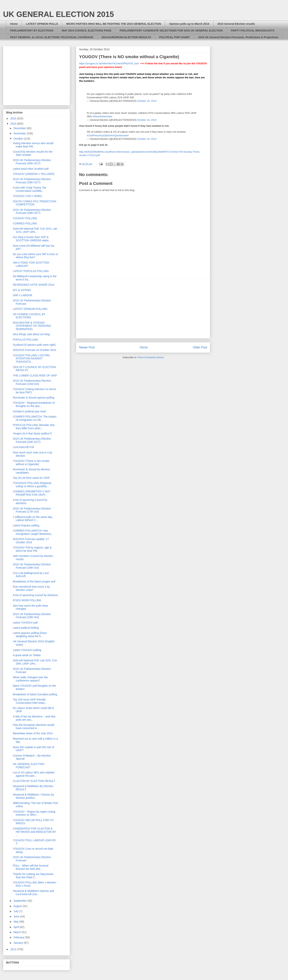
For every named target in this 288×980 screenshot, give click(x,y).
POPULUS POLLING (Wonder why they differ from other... (34, 427)
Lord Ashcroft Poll (23, 447)
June (17, 916)
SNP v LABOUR (23, 295)
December (20, 128)
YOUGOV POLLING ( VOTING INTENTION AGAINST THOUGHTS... (31, 359)
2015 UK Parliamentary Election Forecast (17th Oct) (32, 510)
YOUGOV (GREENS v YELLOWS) (34, 174)
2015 (14, 118)
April (17, 927)
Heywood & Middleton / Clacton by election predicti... (33, 796)
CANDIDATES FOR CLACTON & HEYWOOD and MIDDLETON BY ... (34, 832)
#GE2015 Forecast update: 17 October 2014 (31, 541)
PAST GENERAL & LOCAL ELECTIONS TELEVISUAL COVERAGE (52, 37)
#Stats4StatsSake (102, 116)
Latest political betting (26, 628)
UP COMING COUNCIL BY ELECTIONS (29, 316)
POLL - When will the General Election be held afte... (31, 867)
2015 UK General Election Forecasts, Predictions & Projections (238, 37)
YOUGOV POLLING (25, 218)
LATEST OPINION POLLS (42, 24)
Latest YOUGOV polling (27, 650)
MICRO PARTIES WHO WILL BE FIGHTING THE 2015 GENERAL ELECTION (114, 24)
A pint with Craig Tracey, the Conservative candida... (29, 189)
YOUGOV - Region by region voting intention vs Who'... (34, 813)
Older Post (200, 347)
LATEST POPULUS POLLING (31, 271)
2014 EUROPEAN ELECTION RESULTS (126, 37)
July (16, 911)
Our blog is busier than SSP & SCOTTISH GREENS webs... (32, 239)
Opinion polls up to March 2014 (189, 24)
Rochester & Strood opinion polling (34, 398)
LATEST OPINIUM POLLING (30, 309)
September (20, 901)
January (19, 943)
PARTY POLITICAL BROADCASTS (253, 31)
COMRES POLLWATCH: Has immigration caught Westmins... (33, 532)
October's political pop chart (29, 411)
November (20, 133)
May (16, 922)
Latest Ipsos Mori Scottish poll (31, 169)
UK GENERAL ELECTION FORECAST (29, 766)
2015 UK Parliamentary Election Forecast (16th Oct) (32, 566)
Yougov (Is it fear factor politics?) (32, 433)
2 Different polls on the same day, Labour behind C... (33, 519)
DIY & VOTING (22, 290)
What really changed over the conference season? (30, 679)
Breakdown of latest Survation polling (35, 694)
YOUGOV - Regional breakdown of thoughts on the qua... (34, 404)
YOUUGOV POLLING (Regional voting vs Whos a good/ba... (32, 485)
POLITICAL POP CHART (175, 37)
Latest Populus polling (26, 525)
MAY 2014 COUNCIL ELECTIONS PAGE (87, 31)
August (18, 906)
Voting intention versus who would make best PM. (33, 145)
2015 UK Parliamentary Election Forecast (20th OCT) (32, 440)
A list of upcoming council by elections (35, 595)
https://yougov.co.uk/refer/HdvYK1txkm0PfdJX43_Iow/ (109, 63)
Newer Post (87, 347)
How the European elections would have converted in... (34, 727)
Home (14, 24)
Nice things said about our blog (31, 334)
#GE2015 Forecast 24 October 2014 (35, 350)
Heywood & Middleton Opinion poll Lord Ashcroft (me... (33, 893)
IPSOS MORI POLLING (27, 600)
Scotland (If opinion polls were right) (34, 345)
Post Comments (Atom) (151, 357)
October (19, 139)
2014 (14, 124)
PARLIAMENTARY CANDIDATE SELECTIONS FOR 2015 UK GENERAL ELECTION (171, 31)
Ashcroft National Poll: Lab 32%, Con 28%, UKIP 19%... (35, 662)
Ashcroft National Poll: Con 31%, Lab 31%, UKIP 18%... (35, 230)
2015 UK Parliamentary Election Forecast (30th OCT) (32, 162)
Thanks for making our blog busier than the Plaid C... (33, 876)
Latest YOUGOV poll (25, 623)
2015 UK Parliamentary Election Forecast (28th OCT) (32, 211)
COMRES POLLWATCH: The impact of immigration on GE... (35, 418)
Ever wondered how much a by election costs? (31, 588)
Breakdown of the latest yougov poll (34, 581)
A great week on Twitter (27, 655)
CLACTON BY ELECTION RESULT (34, 781)
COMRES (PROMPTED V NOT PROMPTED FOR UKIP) (32, 493)
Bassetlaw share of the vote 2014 (33, 733)
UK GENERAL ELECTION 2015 (58, 14)
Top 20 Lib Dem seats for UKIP (31, 478)
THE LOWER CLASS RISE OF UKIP (35, 375)
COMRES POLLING (25, 223)
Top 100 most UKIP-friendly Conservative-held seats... (30, 701)
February (19, 937)
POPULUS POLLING (26, 340)
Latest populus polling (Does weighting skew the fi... (30, 635)
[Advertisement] (143, 308)
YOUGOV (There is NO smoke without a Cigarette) (31, 463)
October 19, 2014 (147, 101)
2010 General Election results (236, 24)
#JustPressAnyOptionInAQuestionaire (108, 135)
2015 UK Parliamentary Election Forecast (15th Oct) (32, 616)
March (18, 932)
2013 (14, 949)
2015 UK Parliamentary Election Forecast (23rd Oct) (32, 382)
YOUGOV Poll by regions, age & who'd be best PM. (32, 549)
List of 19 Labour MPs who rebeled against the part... (34, 774)
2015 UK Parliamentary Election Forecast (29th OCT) (32, 181)
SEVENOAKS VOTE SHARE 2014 (34, 285)
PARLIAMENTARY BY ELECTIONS (32, 31)
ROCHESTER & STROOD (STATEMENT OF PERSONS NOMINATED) (32, 326)
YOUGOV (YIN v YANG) (27, 196)
